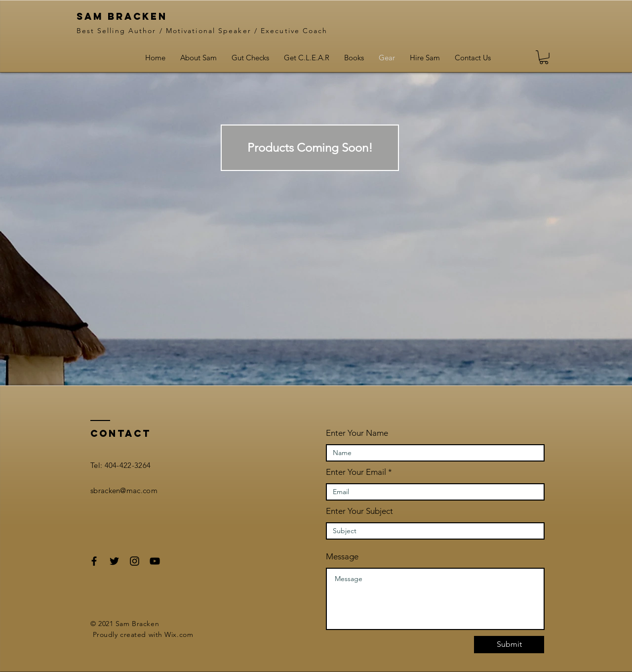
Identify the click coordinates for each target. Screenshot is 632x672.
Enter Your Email (356, 472)
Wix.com (179, 634)
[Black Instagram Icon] (135, 561)
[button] (310, 148)
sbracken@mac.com (124, 490)
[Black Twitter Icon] (114, 561)
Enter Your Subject (359, 511)
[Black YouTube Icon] (155, 561)
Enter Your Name (357, 433)
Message (342, 557)
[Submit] (509, 645)
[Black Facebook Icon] (94, 561)
